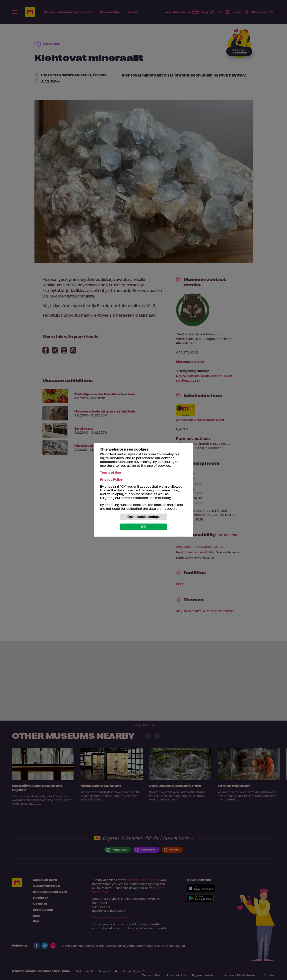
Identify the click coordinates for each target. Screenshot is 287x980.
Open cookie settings (143, 517)
